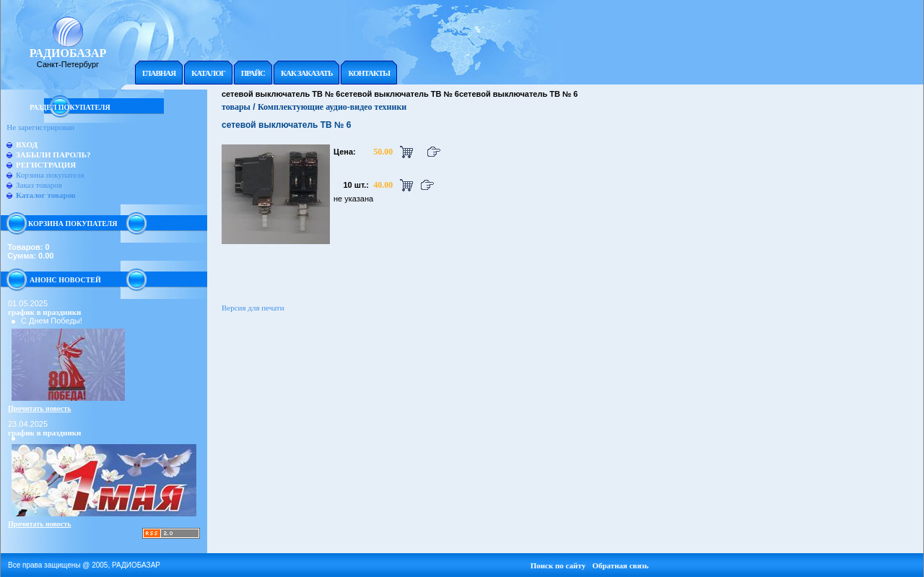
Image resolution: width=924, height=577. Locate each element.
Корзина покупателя (50, 175)
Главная (159, 73)
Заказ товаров (39, 185)
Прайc (253, 73)
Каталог (208, 73)
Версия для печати (253, 308)
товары (236, 107)
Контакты (369, 73)
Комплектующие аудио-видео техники (332, 107)
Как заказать (306, 73)
